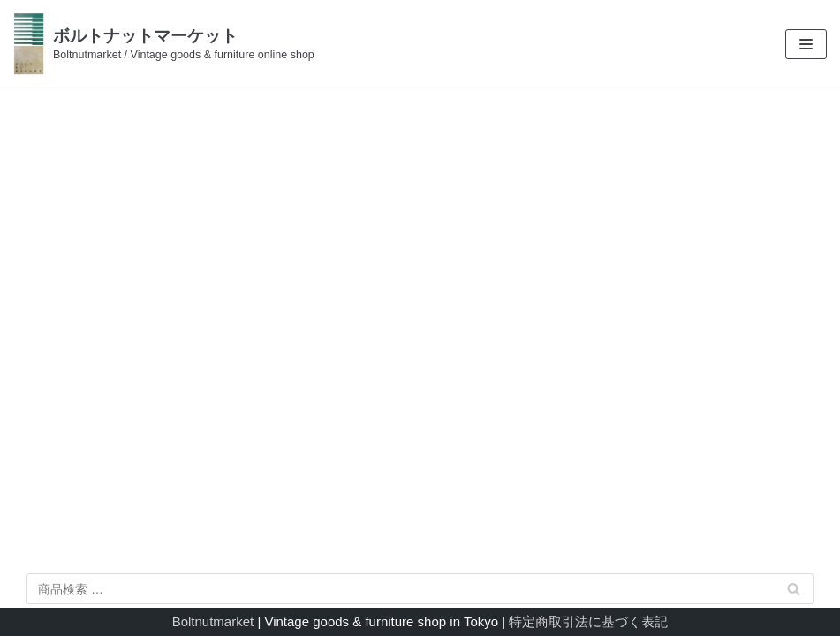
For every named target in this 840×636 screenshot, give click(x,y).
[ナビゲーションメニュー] (806, 44)
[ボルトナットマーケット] (164, 44)
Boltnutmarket (213, 621)
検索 (794, 592)
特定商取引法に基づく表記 (588, 621)
